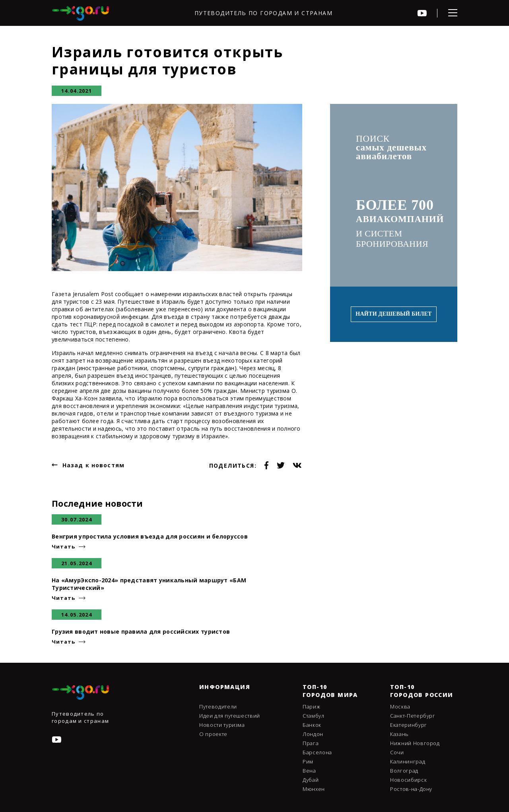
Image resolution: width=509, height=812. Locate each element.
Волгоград (404, 771)
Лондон (313, 734)
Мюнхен (314, 789)
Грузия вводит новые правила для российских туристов (141, 631)
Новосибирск (408, 780)
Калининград (408, 761)
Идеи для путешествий (230, 716)
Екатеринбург (409, 725)
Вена (309, 771)
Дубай (311, 780)
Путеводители (218, 707)
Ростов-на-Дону (411, 789)
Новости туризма (222, 725)
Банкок (312, 725)
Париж (311, 707)
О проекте (213, 734)
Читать (63, 547)
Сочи (397, 752)
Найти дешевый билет (393, 314)
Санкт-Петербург (413, 716)
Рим (308, 761)
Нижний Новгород (415, 743)
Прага (311, 743)
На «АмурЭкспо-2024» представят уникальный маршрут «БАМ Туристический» (149, 584)
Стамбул (314, 716)
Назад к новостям (93, 465)
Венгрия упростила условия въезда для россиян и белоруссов (150, 536)
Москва (400, 707)
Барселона (317, 752)
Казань (399, 734)
